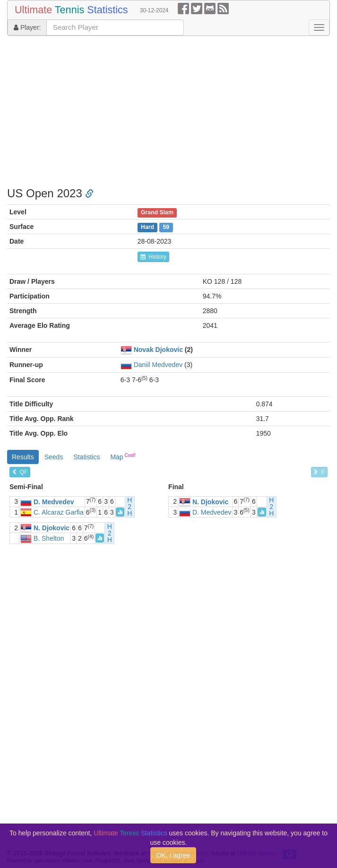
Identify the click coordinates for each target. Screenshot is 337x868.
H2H (130, 507)
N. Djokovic (210, 502)
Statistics (86, 457)
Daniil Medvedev (158, 365)
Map (123, 456)
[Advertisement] (168, 112)
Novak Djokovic (158, 350)
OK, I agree (173, 855)
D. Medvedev (54, 502)
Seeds (54, 457)
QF (20, 472)
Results (23, 457)
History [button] (153, 257)
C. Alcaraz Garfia (59, 512)
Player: (27, 27)
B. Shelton (49, 539)
